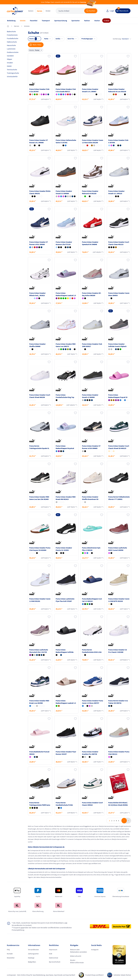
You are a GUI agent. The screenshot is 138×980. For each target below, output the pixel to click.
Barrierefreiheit (55, 962)
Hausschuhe (11, 45)
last (128, 821)
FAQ (8, 950)
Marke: (36, 50)
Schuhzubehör (12, 76)
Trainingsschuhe (13, 73)
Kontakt (10, 954)
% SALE (106, 21)
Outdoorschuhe (13, 52)
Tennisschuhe (12, 70)
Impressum (53, 950)
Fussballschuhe (13, 38)
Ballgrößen (32, 962)
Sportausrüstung (61, 21)
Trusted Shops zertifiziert (94, 975)
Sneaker (10, 63)
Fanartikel (34, 21)
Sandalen (10, 56)
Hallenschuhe (12, 42)
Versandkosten (33, 950)
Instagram (95, 950)
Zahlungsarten (33, 954)
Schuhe (23, 21)
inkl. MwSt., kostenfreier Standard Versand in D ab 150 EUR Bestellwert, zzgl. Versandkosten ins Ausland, (40, 924)
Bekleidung (11, 21)
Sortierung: (122, 39)
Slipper (10, 59)
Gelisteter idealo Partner (122, 975)
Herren (40, 11)
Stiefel (9, 66)
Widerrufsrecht (76, 956)
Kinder (48, 11)
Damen (31, 11)
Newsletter (11, 958)
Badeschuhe (11, 31)
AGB (51, 954)
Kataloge (31, 958)
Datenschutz (54, 958)
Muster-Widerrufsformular (77, 961)
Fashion (87, 21)
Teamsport (46, 21)
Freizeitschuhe (12, 35)
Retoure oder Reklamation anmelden (79, 951)
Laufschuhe (11, 49)
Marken (97, 21)
